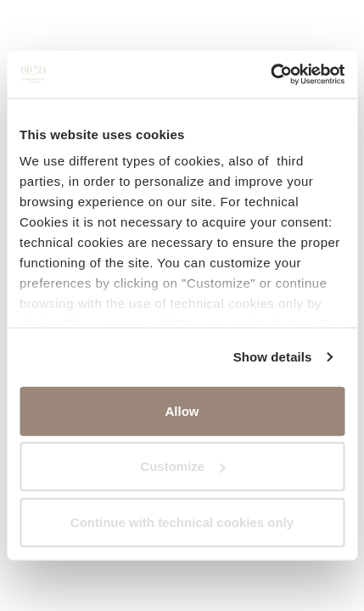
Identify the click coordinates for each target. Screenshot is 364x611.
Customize (182, 466)
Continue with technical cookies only (182, 521)
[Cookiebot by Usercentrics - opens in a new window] (270, 75)
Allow (182, 410)
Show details (273, 357)
